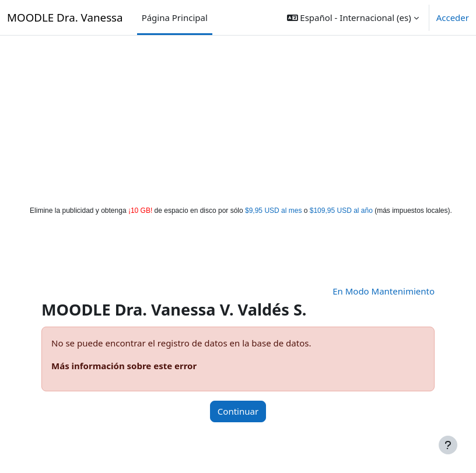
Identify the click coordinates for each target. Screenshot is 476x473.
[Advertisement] (238, 118)
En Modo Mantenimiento (384, 291)
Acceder (453, 17)
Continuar (238, 411)
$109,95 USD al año (341, 211)
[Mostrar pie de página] (448, 445)
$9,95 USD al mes (273, 211)
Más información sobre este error (124, 366)
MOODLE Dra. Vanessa (65, 17)
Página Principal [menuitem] (175, 17)
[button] (353, 17)
